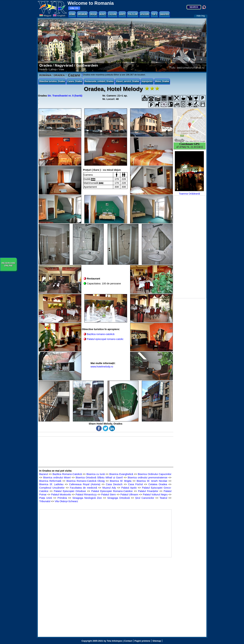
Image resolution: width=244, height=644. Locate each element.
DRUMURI (82, 14)
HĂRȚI (122, 14)
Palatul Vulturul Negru (155, 494)
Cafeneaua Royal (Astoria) (85, 484)
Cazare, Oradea (75, 81)
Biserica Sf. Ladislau (51, 484)
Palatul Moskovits (61, 494)
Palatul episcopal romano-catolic (105, 339)
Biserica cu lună (96, 474)
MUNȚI (103, 14)
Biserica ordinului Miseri (57, 477)
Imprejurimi (147, 81)
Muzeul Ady (109, 488)
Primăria (62, 498)
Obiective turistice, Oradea (52, 81)
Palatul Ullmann (129, 494)
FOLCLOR (133, 14)
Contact (128, 641)
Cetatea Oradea (158, 484)
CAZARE (113, 14)
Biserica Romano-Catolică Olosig (85, 481)
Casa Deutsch (114, 484)
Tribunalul (45, 501)
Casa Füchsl (135, 484)
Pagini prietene (142, 641)
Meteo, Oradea (162, 81)
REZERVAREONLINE (9, 264)
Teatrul (163, 498)
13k (74, 8)
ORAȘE (93, 14)
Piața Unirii (46, 498)
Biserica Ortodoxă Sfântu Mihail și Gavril (99, 477)
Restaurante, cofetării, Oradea (99, 81)
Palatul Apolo (129, 488)
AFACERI (145, 14)
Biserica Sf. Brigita (121, 481)
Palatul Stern (108, 494)
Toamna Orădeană (189, 173)
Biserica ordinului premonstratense (148, 477)
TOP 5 (154, 14)
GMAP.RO (165, 14)
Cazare (74, 75)
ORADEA (59, 75)
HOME (72, 14)
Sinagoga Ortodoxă (118, 498)
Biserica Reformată (50, 481)
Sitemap (157, 641)
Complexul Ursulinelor (52, 488)
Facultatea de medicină (83, 488)
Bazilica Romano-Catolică (67, 474)
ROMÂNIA (46, 75)
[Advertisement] (190, 247)
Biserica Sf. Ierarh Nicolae (152, 481)
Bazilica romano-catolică (101, 334)
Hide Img (201, 16)
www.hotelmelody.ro (102, 367)
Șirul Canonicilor (145, 498)
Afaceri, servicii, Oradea (128, 81)
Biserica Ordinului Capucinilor (155, 474)
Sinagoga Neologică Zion (87, 498)
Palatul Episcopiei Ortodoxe (70, 491)
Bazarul (44, 474)
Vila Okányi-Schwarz (66, 501)
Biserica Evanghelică (121, 474)
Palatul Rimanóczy (86, 494)
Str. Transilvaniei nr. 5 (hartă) (65, 96)
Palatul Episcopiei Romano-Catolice (112, 491)
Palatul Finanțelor (148, 491)
